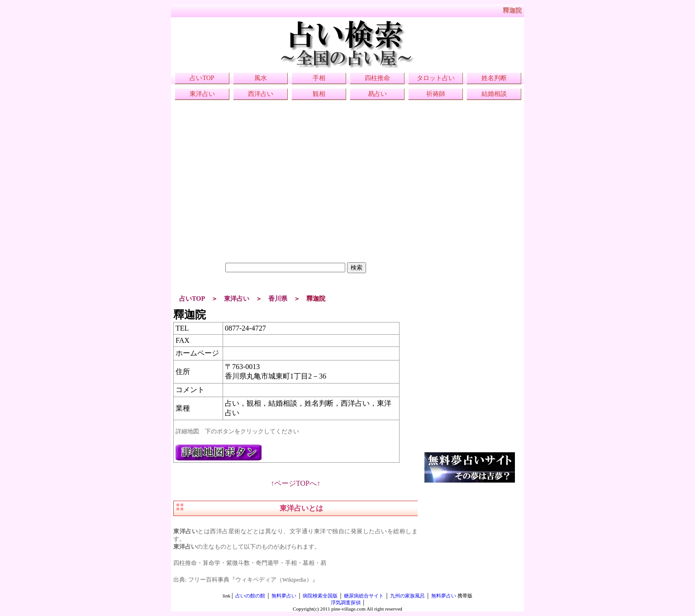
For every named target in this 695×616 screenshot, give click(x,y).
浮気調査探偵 (346, 602)
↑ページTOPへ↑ (295, 483)
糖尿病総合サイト (364, 596)
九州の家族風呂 (407, 596)
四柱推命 (377, 78)
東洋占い (202, 94)
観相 (319, 94)
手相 (319, 78)
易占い (377, 94)
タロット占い (436, 78)
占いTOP (202, 78)
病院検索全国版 (320, 596)
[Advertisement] (295, 199)
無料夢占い (284, 596)
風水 (261, 78)
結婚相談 (494, 94)
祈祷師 (436, 94)
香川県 (278, 299)
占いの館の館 (250, 596)
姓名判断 (494, 78)
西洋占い (261, 94)
